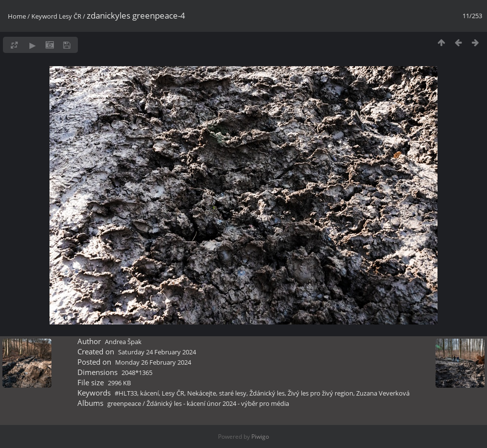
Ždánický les (267, 393)
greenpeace (124, 403)
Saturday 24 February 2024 (157, 352)
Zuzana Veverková (383, 393)
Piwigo (260, 436)
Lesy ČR (70, 16)
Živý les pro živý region (320, 393)
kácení (149, 393)
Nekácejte (202, 393)
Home (17, 16)
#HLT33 (126, 393)
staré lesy (233, 393)
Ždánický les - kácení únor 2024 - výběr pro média (218, 403)
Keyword (44, 16)
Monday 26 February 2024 (153, 362)
